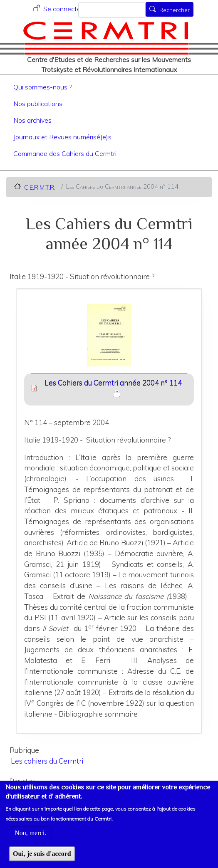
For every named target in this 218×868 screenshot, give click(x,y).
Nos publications (38, 104)
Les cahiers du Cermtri (47, 761)
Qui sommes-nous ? (42, 87)
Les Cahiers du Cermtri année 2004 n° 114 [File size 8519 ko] (113, 382)
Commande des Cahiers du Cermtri (65, 153)
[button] (109, 338)
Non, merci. (30, 842)
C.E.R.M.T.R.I (40, 187)
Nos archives (32, 120)
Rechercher (175, 10)
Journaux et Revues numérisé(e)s (62, 137)
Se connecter (63, 9)
